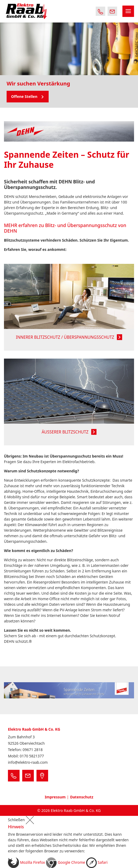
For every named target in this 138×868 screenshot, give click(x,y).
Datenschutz (82, 797)
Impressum (55, 797)
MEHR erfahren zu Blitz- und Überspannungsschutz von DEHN (65, 228)
